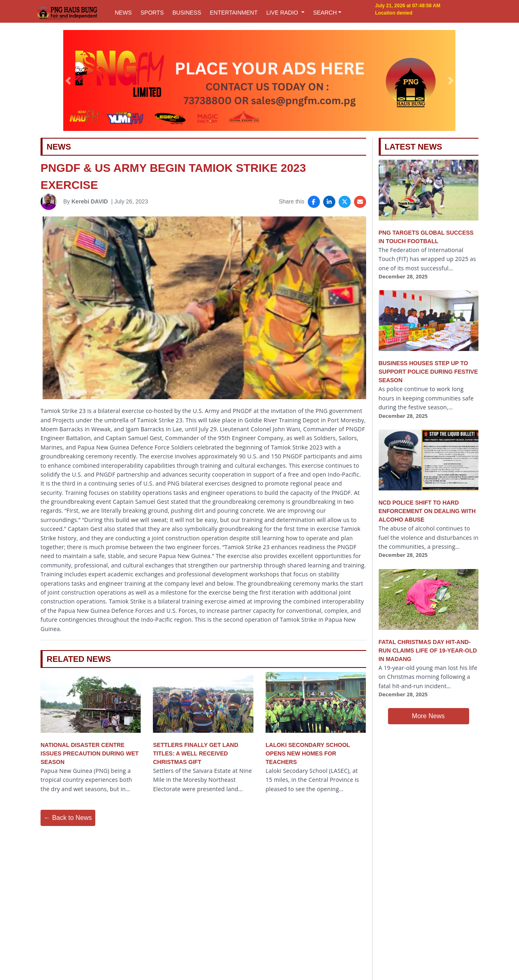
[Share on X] (345, 202)
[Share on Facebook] (314, 202)
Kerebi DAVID (90, 201)
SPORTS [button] (152, 13)
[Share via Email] (360, 202)
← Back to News (68, 818)
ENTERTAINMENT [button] (234, 13)
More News (428, 716)
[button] (68, 81)
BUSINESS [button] (187, 13)
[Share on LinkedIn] (329, 202)
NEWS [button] (123, 13)
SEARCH (325, 13)
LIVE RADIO (283, 13)
